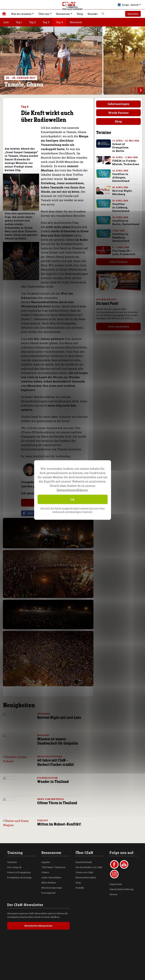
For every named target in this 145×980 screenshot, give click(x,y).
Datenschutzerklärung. (72, 490)
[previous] (134, 90)
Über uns (44, 14)
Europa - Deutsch (128, 5)
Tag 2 (32, 22)
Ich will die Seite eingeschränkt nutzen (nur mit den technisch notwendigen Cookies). (73, 510)
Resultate (76, 22)
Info (6, 22)
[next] (140, 90)
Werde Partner (118, 113)
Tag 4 (60, 22)
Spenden (133, 14)
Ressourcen (63, 14)
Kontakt (93, 14)
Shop (80, 14)
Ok (72, 499)
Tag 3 (46, 22)
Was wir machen (21, 14)
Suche (103, 15)
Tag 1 (19, 22)
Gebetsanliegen (118, 104)
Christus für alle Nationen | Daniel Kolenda (4, 14)
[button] (32, 513)
